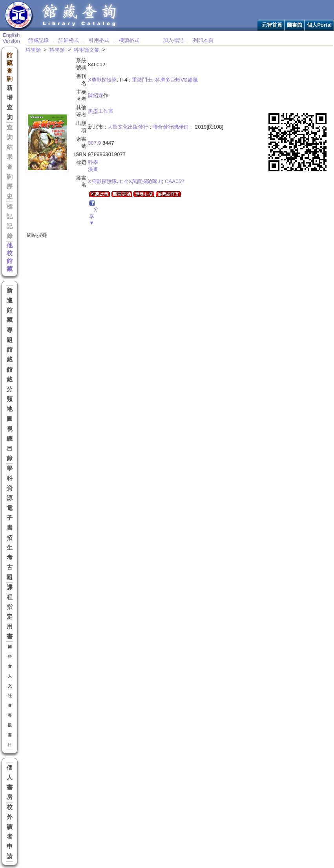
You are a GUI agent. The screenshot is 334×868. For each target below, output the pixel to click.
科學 (93, 162)
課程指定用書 (10, 612)
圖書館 (295, 25)
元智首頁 (272, 25)
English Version (11, 38)
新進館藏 (10, 305)
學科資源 (10, 483)
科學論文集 (87, 50)
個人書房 (10, 782)
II (120, 181)
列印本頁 (203, 40)
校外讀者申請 (10, 832)
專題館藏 (10, 345)
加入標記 (173, 40)
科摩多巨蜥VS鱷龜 (176, 80)
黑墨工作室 (101, 111)
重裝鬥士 (142, 80)
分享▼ (94, 216)
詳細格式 (69, 40)
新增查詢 (10, 103)
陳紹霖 (96, 95)
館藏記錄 (38, 40)
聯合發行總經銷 (171, 127)
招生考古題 (10, 557)
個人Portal (319, 25)
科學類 (33, 50)
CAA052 (175, 181)
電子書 (10, 518)
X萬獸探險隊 (102, 80)
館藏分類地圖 (10, 394)
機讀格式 (129, 40)
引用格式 (99, 40)
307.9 (94, 143)
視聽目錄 (10, 444)
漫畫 (93, 169)
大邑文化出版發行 (128, 127)
